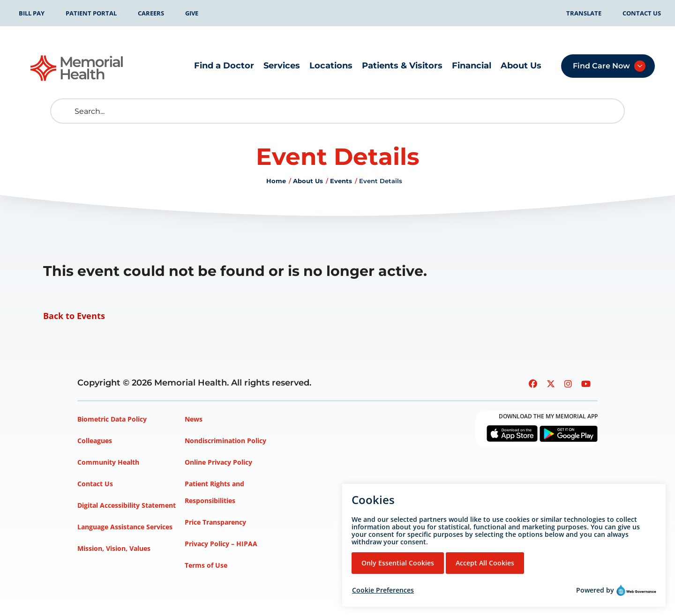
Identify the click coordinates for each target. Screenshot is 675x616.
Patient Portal (91, 13)
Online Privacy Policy (218, 462)
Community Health (108, 462)
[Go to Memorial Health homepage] (77, 68)
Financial (472, 66)
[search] (65, 111)
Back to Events (74, 316)
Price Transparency (215, 522)
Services (282, 66)
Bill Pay (32, 13)
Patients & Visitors (402, 66)
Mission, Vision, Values (114, 548)
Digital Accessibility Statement (127, 505)
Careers (151, 13)
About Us (521, 66)
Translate (584, 13)
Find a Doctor (224, 66)
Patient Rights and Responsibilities (214, 492)
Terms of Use (206, 565)
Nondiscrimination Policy (225, 441)
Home (276, 181)
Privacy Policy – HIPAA (221, 544)
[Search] (337, 111)
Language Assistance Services (125, 527)
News (194, 419)
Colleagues (95, 441)
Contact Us (642, 13)
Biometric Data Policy (112, 419)
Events (341, 181)
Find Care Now (601, 66)
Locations (331, 66)
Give (192, 13)
